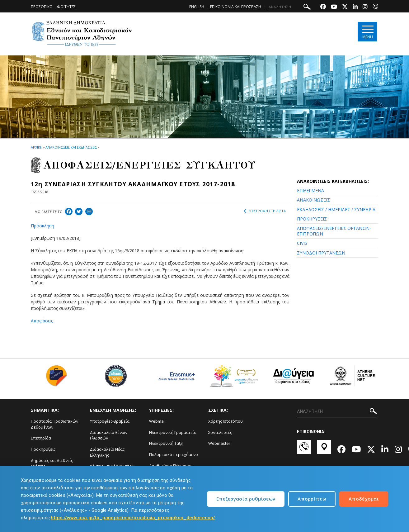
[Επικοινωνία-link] (304, 450)
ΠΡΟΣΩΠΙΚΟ (42, 7)
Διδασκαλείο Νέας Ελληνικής (107, 452)
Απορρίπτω (312, 499)
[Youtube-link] (334, 7)
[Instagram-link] (365, 7)
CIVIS (302, 243)
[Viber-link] (375, 7)
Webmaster (219, 443)
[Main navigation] (367, 32)
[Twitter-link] (345, 7)
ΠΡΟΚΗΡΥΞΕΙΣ (312, 219)
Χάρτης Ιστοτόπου (226, 421)
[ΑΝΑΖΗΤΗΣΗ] (291, 7)
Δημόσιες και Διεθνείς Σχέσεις (52, 463)
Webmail (157, 421)
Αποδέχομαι (364, 499)
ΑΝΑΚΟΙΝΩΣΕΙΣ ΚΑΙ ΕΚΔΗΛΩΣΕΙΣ (71, 147)
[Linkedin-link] (355, 7)
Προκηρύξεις (43, 449)
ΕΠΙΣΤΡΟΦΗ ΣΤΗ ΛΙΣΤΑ (265, 211)
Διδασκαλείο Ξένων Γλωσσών (109, 435)
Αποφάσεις (42, 321)
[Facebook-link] (323, 7)
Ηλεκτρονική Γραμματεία (173, 432)
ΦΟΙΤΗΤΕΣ (66, 7)
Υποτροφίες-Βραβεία (110, 421)
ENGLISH (197, 7)
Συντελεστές (220, 432)
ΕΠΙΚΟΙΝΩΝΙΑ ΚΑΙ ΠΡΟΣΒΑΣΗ (236, 7)
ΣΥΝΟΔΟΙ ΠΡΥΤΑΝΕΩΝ (321, 253)
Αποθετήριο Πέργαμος (171, 466)
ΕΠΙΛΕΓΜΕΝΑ (310, 190)
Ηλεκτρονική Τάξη (166, 443)
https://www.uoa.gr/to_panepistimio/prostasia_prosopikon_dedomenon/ (133, 518)
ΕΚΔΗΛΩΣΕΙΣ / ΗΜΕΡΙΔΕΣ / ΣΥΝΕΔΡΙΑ (336, 209)
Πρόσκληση (42, 226)
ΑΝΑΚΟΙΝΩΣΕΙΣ (313, 200)
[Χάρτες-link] (324, 450)
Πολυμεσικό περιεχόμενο (174, 454)
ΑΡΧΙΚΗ (37, 147)
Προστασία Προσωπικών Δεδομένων (54, 424)
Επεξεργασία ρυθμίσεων (246, 499)
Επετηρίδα (41, 438)
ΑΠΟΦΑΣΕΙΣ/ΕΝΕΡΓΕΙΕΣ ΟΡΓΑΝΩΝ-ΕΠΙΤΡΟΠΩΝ (334, 231)
